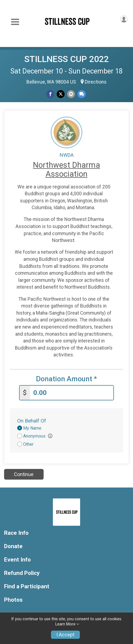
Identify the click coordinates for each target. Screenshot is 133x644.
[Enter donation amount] (72, 393)
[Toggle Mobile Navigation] (15, 22)
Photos (13, 600)
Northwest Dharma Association (66, 169)
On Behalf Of (32, 421)
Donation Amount (66, 379)
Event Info (17, 560)
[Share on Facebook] (50, 94)
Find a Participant (27, 587)
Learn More (65, 624)
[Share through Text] (82, 94)
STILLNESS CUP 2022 (66, 59)
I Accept (65, 635)
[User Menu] (124, 19)
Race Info (16, 533)
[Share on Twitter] (61, 94)
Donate (13, 546)
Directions (96, 82)
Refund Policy (22, 573)
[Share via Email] (71, 94)
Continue (24, 474)
